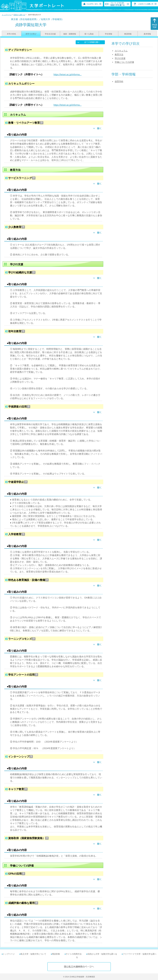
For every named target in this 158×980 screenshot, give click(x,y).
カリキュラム (121, 51)
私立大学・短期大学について (33, 954)
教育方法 (119, 55)
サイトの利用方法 (74, 954)
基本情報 (147, 34)
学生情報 (109, 34)
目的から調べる (19, 15)
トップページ (7, 15)
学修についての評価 (124, 62)
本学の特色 (11, 34)
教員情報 (128, 34)
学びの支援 (120, 58)
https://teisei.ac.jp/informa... (68, 74)
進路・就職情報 (70, 34)
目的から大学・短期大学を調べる (102, 954)
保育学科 (119, 81)
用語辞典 (56, 954)
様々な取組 (89, 34)
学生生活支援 (50, 34)
